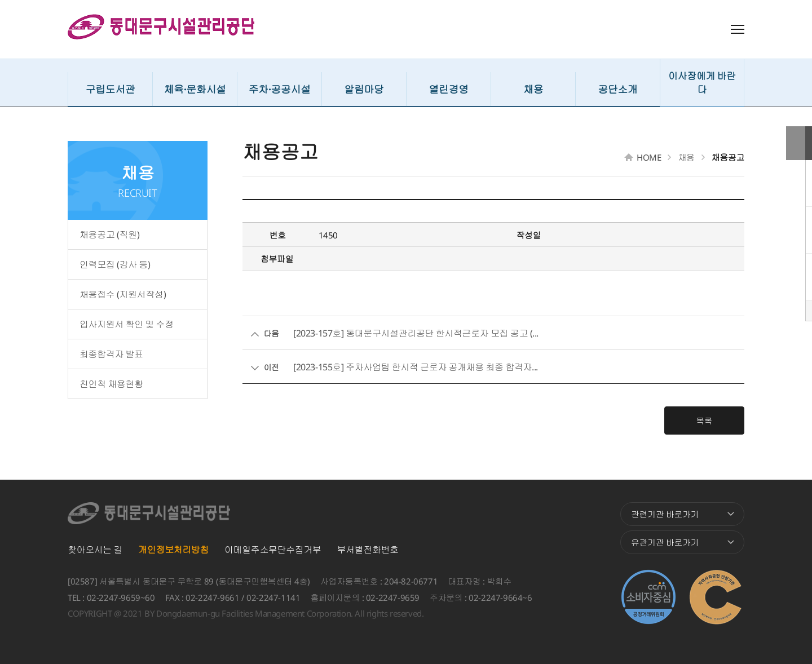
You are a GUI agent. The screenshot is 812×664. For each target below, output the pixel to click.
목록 (716, 420)
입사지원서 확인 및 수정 (127, 324)
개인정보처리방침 (173, 550)
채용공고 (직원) (109, 234)
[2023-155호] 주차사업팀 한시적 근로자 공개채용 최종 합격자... (416, 367)
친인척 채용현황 (111, 384)
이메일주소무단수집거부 (273, 550)
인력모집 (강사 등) (115, 264)
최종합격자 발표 (111, 354)
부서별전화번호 (368, 550)
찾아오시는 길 (95, 550)
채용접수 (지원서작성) (123, 294)
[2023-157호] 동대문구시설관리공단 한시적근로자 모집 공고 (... (416, 333)
